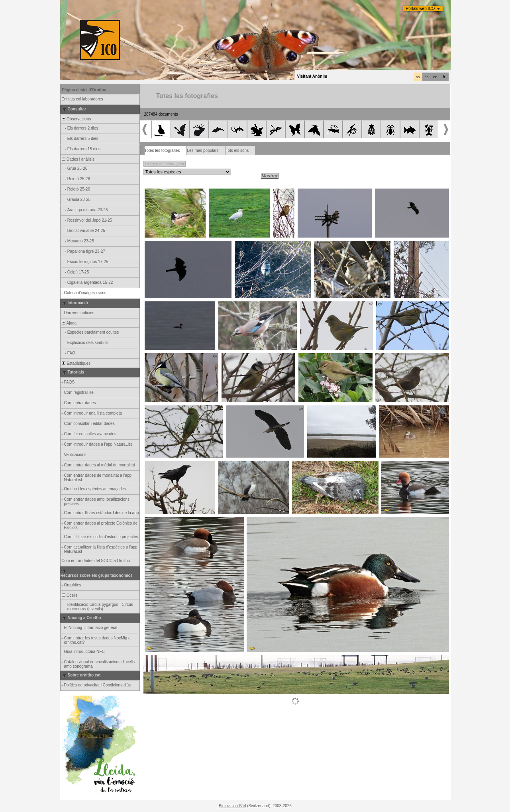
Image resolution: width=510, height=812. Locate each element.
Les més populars (203, 150)
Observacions (76, 119)
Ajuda (69, 323)
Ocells (69, 595)
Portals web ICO (421, 9)
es (427, 77)
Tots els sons (237, 150)
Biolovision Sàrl (232, 806)
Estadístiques (76, 363)
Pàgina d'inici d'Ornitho (84, 90)
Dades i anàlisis (78, 159)
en (435, 77)
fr (444, 77)
